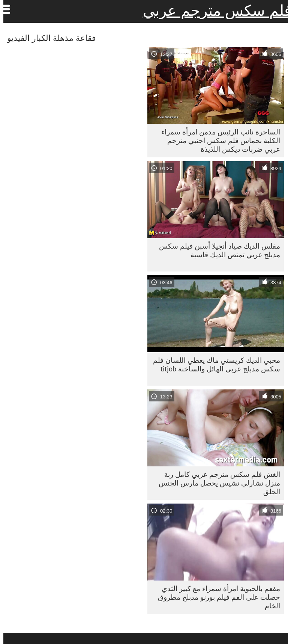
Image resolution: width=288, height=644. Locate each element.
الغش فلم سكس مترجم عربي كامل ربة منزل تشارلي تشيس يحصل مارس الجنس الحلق (216, 483)
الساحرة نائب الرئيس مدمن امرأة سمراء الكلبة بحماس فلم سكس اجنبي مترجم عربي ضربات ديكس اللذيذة (217, 140)
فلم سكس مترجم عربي (214, 11)
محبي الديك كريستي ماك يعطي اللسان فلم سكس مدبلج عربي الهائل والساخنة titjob (213, 364)
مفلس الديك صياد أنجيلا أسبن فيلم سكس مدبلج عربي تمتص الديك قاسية (216, 250)
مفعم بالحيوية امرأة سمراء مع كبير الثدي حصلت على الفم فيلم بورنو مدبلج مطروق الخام (216, 597)
